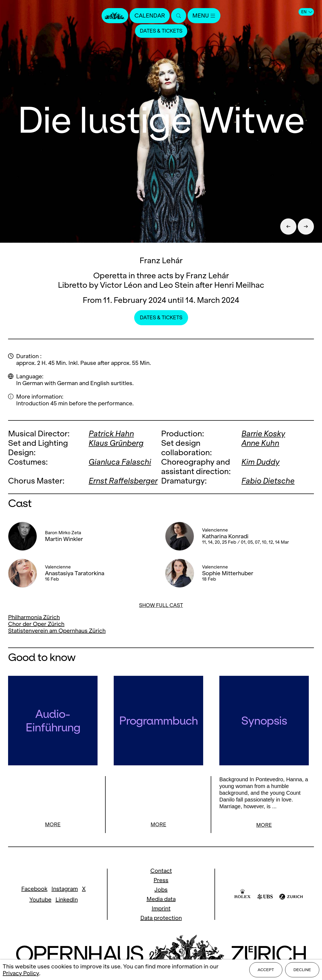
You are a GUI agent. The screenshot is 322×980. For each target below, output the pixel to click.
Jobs (161, 890)
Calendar (150, 16)
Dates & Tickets (161, 31)
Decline (302, 970)
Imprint (161, 909)
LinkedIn (67, 900)
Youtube (40, 900)
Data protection (161, 919)
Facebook (34, 890)
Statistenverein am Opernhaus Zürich (57, 631)
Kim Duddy (260, 462)
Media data (161, 900)
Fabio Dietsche (268, 481)
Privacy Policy (21, 973)
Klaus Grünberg (116, 443)
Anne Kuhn (260, 443)
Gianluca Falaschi (120, 462)
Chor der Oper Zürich (36, 624)
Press (161, 881)
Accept (266, 970)
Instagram (65, 890)
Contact (161, 871)
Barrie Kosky (263, 434)
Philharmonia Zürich (34, 617)
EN (307, 12)
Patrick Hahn (111, 434)
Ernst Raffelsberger (123, 481)
